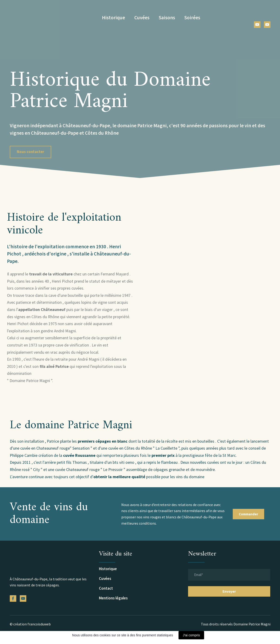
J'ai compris (191, 635)
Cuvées (142, 18)
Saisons (167, 18)
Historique (113, 18)
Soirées (192, 18)
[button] (257, 25)
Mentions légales (113, 598)
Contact (106, 588)
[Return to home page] (41, 18)
